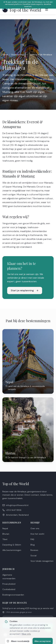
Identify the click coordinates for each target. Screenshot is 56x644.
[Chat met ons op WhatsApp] (48, 628)
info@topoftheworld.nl (15, 505)
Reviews (34, 550)
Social (33, 556)
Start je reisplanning (25, 290)
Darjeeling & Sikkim (12, 545)
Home (5, 55)
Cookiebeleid (9, 589)
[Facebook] (5, 635)
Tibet (5, 539)
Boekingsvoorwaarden (13, 595)
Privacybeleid (9, 584)
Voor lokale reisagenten (42, 561)
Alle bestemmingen (12, 550)
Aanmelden (28, 625)
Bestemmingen (19, 55)
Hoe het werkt (37, 534)
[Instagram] (14, 635)
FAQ (32, 539)
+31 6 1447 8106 (12, 510)
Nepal (5, 528)
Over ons (35, 528)
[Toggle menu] (47, 10)
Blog (33, 545)
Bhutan (6, 534)
